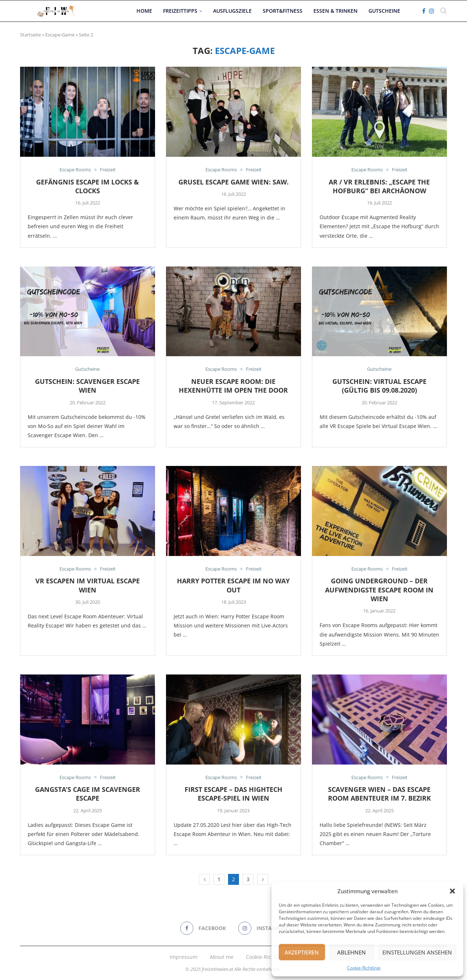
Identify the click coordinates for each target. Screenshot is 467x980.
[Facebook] (424, 11)
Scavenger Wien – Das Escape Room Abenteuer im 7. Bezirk (379, 794)
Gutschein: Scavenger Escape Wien (87, 386)
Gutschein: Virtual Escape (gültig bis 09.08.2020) (379, 386)
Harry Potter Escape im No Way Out (233, 585)
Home (144, 11)
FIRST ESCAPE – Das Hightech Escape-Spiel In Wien (233, 794)
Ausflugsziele (232, 11)
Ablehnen (352, 952)
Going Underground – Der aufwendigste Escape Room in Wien (379, 590)
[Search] (443, 11)
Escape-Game (60, 35)
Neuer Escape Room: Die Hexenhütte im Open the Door (233, 386)
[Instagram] (432, 11)
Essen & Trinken (335, 11)
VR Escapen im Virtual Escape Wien (88, 585)
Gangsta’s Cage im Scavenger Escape (88, 794)
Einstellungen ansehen (417, 952)
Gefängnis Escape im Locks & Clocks (88, 186)
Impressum (184, 957)
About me (222, 957)
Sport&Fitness (283, 11)
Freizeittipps (180, 11)
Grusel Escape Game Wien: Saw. (233, 182)
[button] (452, 891)
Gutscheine (384, 11)
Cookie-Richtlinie (364, 968)
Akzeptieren (302, 952)
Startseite (30, 35)
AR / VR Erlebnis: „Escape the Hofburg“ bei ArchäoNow (379, 186)
